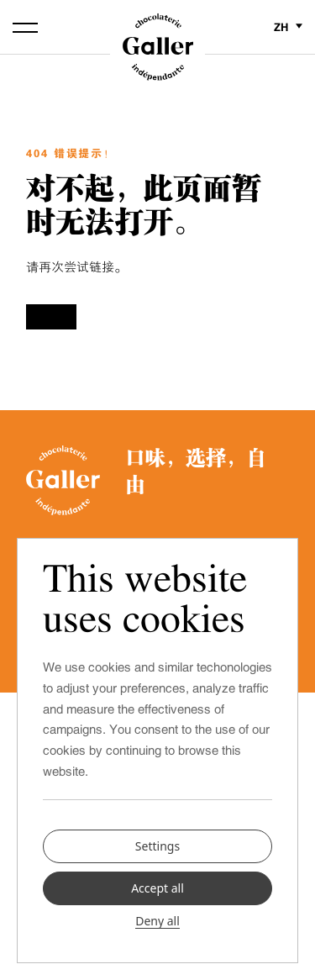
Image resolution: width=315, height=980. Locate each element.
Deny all (157, 921)
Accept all (157, 888)
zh (288, 27)
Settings (157, 845)
